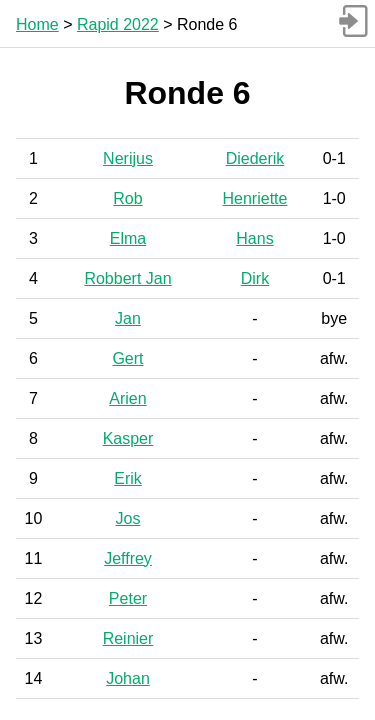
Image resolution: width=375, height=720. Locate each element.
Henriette (255, 198)
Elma (128, 238)
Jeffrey (128, 558)
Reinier (128, 638)
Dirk (255, 278)
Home (37, 24)
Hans (254, 238)
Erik (128, 478)
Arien (127, 398)
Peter (128, 598)
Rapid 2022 (118, 24)
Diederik (255, 158)
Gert (127, 358)
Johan (128, 678)
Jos (128, 518)
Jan (128, 318)
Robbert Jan (127, 278)
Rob (127, 198)
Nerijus (128, 158)
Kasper (128, 438)
